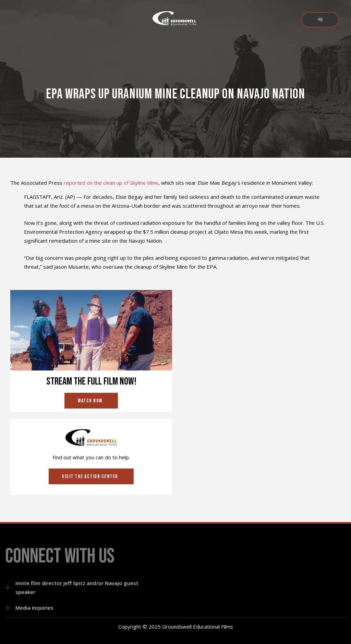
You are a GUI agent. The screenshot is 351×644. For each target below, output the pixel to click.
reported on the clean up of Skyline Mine (111, 183)
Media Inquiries (34, 608)
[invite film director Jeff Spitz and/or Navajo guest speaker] (8, 588)
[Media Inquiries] (8, 608)
